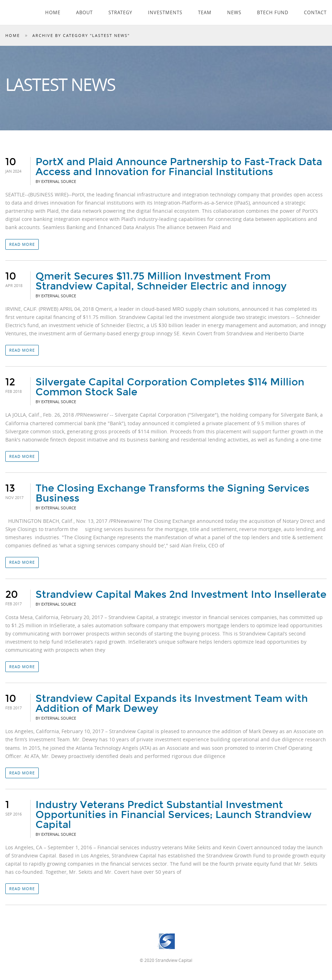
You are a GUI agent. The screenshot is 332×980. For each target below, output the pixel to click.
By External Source (56, 181)
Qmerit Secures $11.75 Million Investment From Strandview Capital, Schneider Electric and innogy (161, 281)
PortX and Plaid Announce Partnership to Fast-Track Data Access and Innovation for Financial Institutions (179, 167)
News (234, 12)
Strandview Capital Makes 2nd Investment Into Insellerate (181, 595)
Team (205, 12)
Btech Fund (273, 12)
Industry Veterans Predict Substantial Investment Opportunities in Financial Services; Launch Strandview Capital (174, 815)
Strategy (120, 12)
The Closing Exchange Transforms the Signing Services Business (172, 493)
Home (53, 12)
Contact (315, 12)
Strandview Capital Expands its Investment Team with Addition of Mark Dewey (172, 704)
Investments (165, 12)
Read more (22, 244)
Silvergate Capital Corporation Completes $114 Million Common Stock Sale (170, 387)
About (84, 12)
